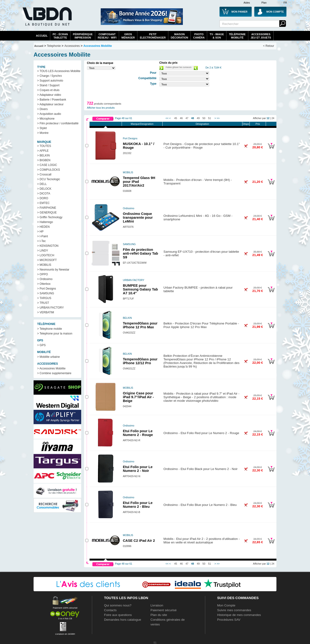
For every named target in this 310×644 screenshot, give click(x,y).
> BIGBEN (44, 160)
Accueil (42, 36)
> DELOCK (44, 189)
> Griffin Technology (50, 217)
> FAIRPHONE (47, 208)
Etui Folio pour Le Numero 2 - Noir (138, 469)
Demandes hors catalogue (123, 620)
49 (198, 118)
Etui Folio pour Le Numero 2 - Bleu (138, 505)
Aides (247, 3)
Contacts (110, 610)
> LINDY (43, 251)
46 (181, 118)
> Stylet (42, 128)
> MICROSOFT (47, 260)
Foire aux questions (118, 615)
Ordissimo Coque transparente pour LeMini (138, 218)
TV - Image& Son (217, 36)
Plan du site (159, 615)
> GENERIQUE (47, 213)
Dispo (246, 124)
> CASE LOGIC (47, 165)
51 (210, 118)
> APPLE (43, 151)
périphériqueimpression (83, 36)
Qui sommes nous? (118, 605)
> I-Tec (41, 241)
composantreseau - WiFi (107, 36)
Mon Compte (226, 605)
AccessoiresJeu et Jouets (261, 36)
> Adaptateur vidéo (49, 95)
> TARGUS (44, 298)
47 (187, 118)
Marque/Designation (142, 124)
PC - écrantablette (60, 36)
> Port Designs (47, 289)
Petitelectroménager (153, 36)
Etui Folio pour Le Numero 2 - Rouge (138, 433)
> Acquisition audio (49, 114)
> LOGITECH (46, 255)
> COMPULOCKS (49, 170)
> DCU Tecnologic (49, 179)
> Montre (43, 133)
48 (193, 118)
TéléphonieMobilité (237, 36)
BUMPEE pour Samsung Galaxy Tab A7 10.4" (140, 289)
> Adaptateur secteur (50, 104)
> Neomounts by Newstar (53, 270)
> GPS (41, 345)
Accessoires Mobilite (97, 46)
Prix (258, 124)
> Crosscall (44, 174)
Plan (264, 3)
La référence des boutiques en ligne (47, 19)
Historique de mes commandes (239, 615)
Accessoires (72, 46)
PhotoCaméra (199, 36)
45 (176, 118)
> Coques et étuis (48, 90)
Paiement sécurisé (164, 610)
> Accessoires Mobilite (51, 368)
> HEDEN (43, 227)
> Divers (42, 109)
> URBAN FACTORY (50, 308)
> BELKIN (43, 155)
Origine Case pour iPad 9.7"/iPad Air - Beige (138, 397)
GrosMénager (128, 36)
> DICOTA (44, 194)
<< (167, 118)
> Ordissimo (45, 279)
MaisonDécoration (179, 36)
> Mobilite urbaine (48, 357)
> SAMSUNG (46, 293)
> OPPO (42, 274)
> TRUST (43, 303)
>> (218, 118)
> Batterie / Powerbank (52, 100)
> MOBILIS (44, 265)
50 (204, 118)
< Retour (269, 46)
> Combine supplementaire (54, 373)
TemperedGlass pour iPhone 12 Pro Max (140, 325)
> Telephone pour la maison (55, 334)
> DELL (42, 184)
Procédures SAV (229, 620)
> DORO (43, 198)
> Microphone (46, 119)
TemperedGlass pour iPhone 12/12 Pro (140, 361)
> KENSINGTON (48, 246)
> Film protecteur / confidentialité (58, 123)
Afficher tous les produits (101, 108)
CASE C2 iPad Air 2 (139, 541)
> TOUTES (44, 146)
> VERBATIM (46, 312)
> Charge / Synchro (50, 76)
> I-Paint (42, 236)
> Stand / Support (48, 85)
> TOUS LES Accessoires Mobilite (59, 71)
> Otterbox (44, 284)
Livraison (157, 605)
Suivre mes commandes (234, 610)
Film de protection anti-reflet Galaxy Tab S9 (140, 253)
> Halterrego (45, 222)
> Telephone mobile (50, 329)
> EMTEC (43, 203)
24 (273, 118)
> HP (40, 232)
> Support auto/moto (50, 81)
